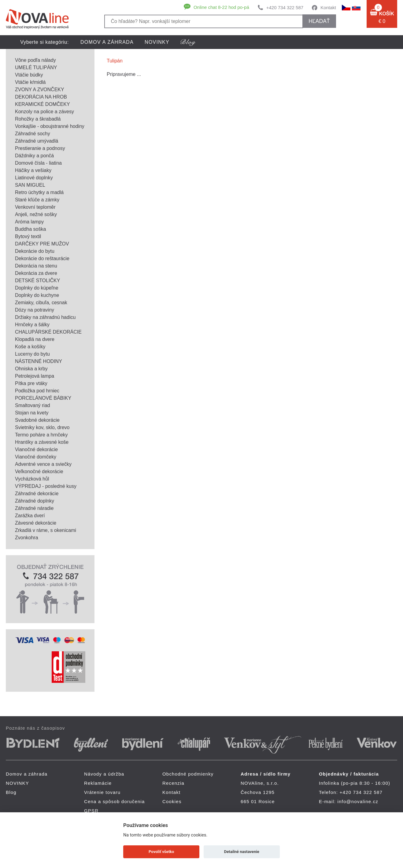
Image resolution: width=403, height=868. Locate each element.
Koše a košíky (30, 347)
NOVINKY (157, 42)
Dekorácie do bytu (35, 251)
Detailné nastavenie (242, 852)
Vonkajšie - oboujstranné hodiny (50, 126)
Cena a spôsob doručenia (115, 801)
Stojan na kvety (32, 413)
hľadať (319, 21)
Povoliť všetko (161, 852)
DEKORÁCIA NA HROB (41, 97)
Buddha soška (30, 229)
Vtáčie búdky (29, 75)
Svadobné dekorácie (37, 420)
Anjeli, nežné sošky (36, 214)
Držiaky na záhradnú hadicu (45, 317)
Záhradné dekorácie (37, 494)
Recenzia (173, 783)
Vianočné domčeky (36, 457)
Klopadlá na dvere (35, 339)
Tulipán (115, 61)
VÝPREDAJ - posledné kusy (46, 486)
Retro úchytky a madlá (39, 192)
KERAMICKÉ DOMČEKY (43, 104)
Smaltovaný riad (33, 405)
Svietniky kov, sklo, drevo (42, 427)
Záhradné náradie (34, 508)
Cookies (172, 801)
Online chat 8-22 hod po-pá (221, 7)
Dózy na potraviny (35, 310)
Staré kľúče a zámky (37, 200)
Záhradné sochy (33, 134)
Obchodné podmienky (188, 774)
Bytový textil (28, 236)
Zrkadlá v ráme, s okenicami (46, 530)
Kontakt (328, 7)
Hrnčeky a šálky (32, 325)
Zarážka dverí (30, 516)
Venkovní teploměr (35, 207)
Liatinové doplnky (34, 178)
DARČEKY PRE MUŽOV (42, 244)
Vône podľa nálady (35, 60)
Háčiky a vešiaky (33, 170)
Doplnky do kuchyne (37, 295)
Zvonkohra (27, 538)
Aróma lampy (29, 222)
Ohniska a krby (31, 369)
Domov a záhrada (107, 42)
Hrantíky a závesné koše (42, 442)
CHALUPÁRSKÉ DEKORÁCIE (48, 332)
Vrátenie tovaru (102, 792)
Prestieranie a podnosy (40, 148)
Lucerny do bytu (32, 354)
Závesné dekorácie (36, 523)
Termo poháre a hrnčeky (41, 435)
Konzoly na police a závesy (44, 112)
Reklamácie (98, 783)
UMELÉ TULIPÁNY (36, 67)
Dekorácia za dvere (36, 273)
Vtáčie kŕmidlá (30, 82)
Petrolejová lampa (35, 376)
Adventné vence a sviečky (43, 464)
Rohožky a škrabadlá (38, 119)
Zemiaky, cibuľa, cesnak (41, 303)
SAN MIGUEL (30, 185)
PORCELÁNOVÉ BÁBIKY (43, 398)
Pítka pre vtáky (31, 383)
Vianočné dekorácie (36, 449)
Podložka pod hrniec (37, 391)
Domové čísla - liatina (38, 163)
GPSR (91, 811)
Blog (11, 792)
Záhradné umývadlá (37, 141)
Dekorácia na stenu (36, 266)
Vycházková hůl (32, 479)
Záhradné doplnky (35, 501)
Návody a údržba (104, 774)
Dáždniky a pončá (34, 156)
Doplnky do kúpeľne (37, 288)
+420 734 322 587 (285, 7)
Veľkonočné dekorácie (39, 471)
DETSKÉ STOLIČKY (37, 281)
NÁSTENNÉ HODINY (39, 361)
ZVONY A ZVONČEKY (40, 90)
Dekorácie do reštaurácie (42, 258)
